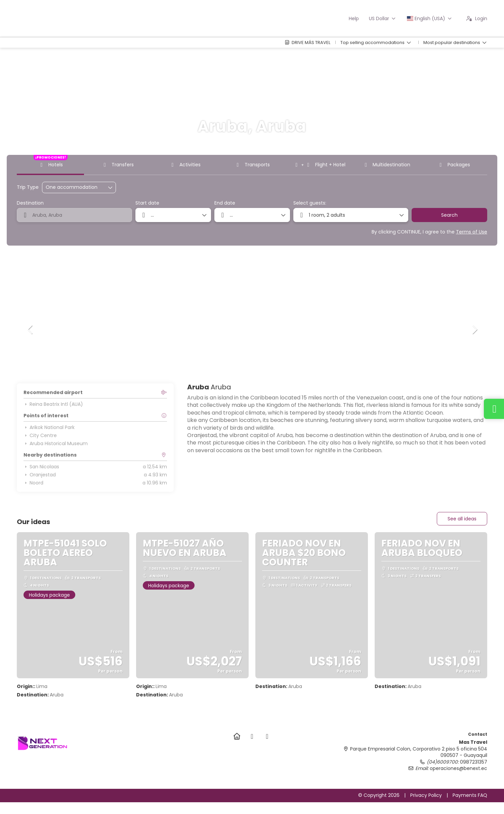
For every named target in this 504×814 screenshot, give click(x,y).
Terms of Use (472, 232)
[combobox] (74, 215)
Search (449, 215)
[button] (30, 330)
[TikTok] (267, 736)
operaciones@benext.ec (458, 768)
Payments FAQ (470, 795)
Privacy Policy (426, 795)
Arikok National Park (49, 427)
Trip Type (28, 187)
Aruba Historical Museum (56, 443)
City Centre (40, 435)
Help (354, 18)
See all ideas (462, 519)
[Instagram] (252, 736)
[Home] (237, 736)
